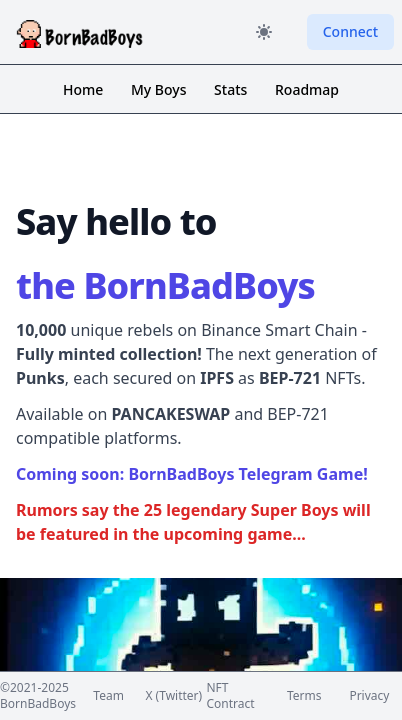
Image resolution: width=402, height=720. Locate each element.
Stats (232, 89)
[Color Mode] (264, 32)
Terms (304, 696)
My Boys (160, 89)
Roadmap (307, 89)
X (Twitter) (173, 696)
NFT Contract (230, 696)
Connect (350, 31)
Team (108, 696)
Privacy (369, 696)
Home (85, 89)
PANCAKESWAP (170, 414)
